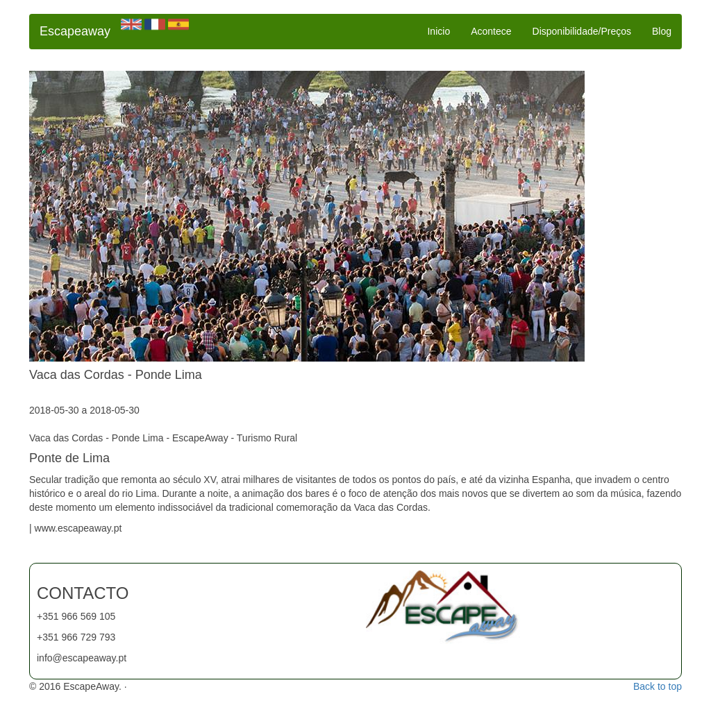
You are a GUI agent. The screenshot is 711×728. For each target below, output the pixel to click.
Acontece (491, 31)
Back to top (658, 686)
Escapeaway (75, 31)
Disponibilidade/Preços (582, 31)
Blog (662, 31)
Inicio (438, 31)
